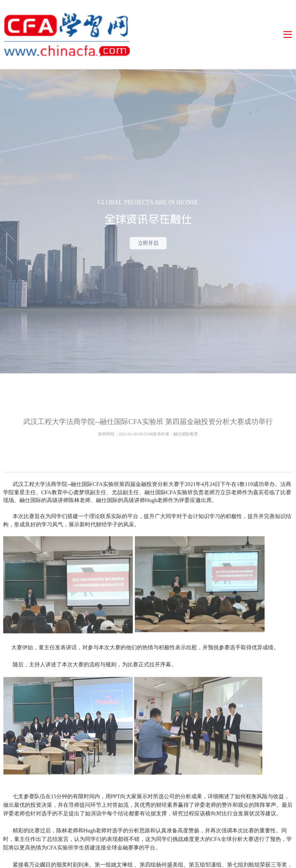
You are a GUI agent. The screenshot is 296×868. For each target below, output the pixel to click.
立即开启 (148, 255)
